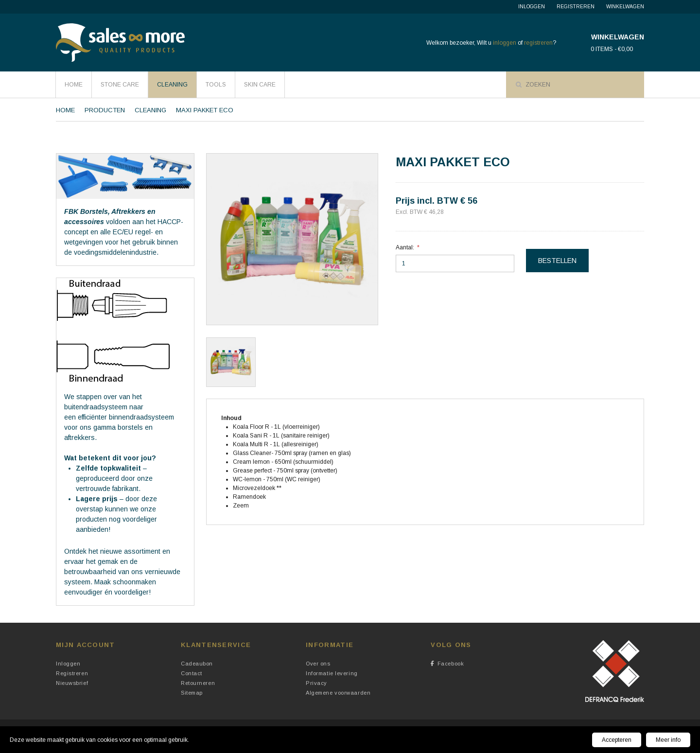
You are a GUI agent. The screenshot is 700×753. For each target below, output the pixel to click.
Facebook (447, 664)
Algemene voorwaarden (338, 693)
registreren (538, 43)
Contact (192, 673)
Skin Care (260, 85)
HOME (74, 85)
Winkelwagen (625, 7)
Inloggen (532, 7)
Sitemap (192, 693)
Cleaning (172, 85)
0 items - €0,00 (612, 49)
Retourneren (198, 683)
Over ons (318, 664)
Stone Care (120, 85)
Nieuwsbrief (72, 683)
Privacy (316, 683)
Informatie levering (332, 673)
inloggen (505, 43)
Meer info (668, 740)
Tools (216, 85)
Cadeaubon (197, 664)
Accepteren (617, 740)
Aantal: (405, 247)
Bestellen (557, 261)
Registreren (576, 7)
